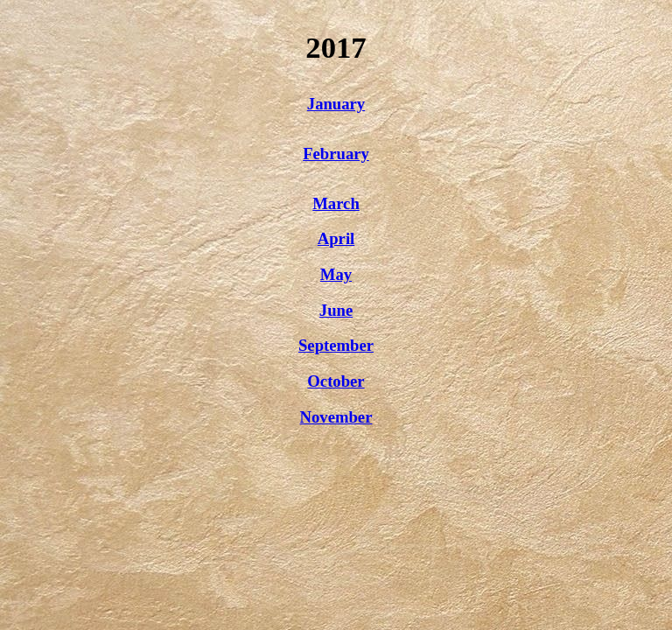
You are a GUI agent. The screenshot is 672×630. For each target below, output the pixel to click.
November (336, 417)
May (336, 274)
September (336, 345)
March (336, 203)
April (336, 238)
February (336, 154)
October (336, 381)
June (336, 310)
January (336, 104)
